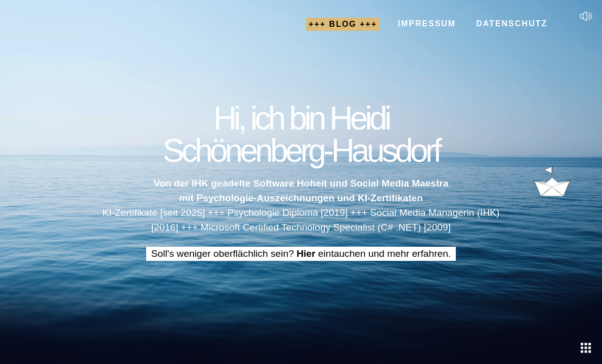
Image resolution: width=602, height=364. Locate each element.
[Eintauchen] (586, 348)
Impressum (427, 24)
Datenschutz (512, 24)
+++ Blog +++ (343, 24)
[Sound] (586, 16)
